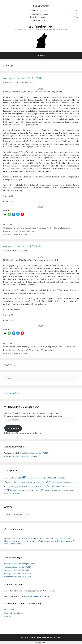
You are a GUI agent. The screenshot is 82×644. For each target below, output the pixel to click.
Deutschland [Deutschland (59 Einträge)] (12, 482)
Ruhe (5, 350)
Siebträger (66, 228)
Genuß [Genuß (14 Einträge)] (65, 483)
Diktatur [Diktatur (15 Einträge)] (22, 483)
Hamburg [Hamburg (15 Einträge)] (7, 487)
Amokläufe (10, 347)
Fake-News (25, 228)
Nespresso (41, 228)
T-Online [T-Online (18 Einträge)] (54, 490)
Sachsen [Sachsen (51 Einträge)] (35, 490)
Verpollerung (35, 350)
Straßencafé (23, 350)
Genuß (33, 228)
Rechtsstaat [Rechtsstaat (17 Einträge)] (26, 490)
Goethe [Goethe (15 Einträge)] (69, 483)
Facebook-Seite (12, 393)
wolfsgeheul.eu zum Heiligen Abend (20, 564)
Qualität (57, 228)
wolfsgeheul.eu (41, 26)
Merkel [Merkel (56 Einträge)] (50, 486)
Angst (18, 347)
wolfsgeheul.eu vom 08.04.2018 (22, 246)
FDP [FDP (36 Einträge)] (52, 482)
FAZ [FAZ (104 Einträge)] (47, 482)
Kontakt (8, 616)
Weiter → (14, 365)
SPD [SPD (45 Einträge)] (42, 490)
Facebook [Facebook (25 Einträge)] (40, 482)
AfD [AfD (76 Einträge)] (24, 477)
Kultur (72, 347)
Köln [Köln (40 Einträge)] (38, 486)
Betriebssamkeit (38, 347)
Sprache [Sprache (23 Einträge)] (48, 490)
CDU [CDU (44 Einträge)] (47, 478)
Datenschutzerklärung (14, 613)
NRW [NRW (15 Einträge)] (62, 487)
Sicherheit (13, 350)
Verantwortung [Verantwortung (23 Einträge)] (67, 490)
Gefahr (59, 347)
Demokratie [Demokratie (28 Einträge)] (60, 478)
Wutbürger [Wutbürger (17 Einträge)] (13, 493)
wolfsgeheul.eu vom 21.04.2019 (18, 577)
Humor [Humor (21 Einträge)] (13, 487)
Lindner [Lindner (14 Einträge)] (43, 487)
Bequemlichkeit (12, 228)
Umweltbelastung (11, 231)
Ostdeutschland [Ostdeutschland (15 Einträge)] (69, 487)
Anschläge (26, 347)
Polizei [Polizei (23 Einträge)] (19, 490)
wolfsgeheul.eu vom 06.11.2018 (22, 78)
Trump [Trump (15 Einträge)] (59, 490)
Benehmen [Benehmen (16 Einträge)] (30, 478)
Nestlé (50, 228)
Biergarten (51, 347)
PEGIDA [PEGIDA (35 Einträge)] (8, 490)
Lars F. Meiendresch (36, 596)
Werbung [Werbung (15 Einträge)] (7, 493)
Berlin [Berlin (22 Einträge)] (36, 478)
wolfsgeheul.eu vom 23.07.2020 (35, 453)
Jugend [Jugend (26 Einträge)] (18, 487)
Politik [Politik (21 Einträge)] (14, 490)
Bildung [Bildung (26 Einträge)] (41, 478)
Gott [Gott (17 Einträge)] (76, 483)
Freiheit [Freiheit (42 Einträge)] (59, 482)
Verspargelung (48, 350)
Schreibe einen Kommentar (17, 234)
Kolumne (10, 225)
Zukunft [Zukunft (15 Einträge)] (19, 493)
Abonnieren (13, 428)
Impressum (9, 610)
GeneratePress (55, 637)
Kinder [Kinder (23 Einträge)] (33, 487)
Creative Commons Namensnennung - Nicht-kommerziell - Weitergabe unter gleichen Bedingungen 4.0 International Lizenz (40, 541)
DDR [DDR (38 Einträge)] (52, 478)
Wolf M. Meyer (28, 538)
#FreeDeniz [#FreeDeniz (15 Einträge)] (8, 478)
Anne (7, 456)
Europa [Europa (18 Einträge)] (34, 483)
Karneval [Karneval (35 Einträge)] (26, 486)
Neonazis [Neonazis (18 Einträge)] (57, 487)
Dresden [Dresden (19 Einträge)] (28, 483)
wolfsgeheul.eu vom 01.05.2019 (26, 456)
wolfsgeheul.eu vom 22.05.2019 (18, 570)
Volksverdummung (27, 231)
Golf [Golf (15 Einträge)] (73, 483)
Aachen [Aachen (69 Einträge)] (16, 477)
